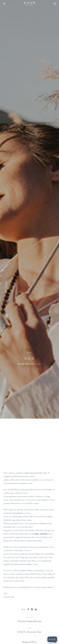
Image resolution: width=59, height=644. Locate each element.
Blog (29, 352)
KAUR (52, 639)
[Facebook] (28, 609)
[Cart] (55, 4)
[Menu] (4, 4)
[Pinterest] (32, 609)
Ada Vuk (24, 364)
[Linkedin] (36, 609)
